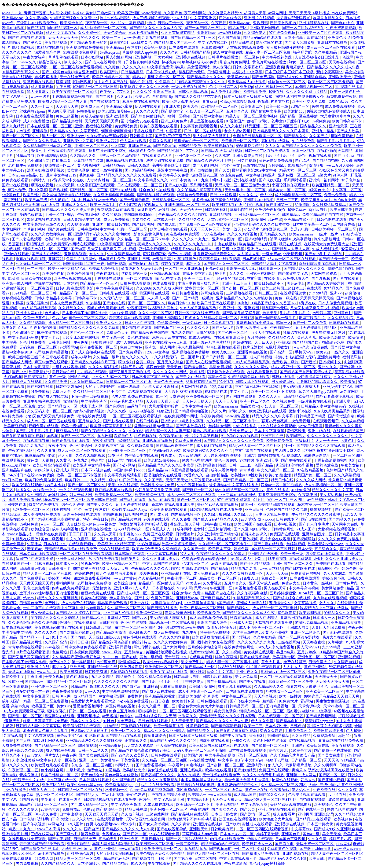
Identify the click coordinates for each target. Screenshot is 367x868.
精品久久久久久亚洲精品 (58, 598)
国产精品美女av (201, 731)
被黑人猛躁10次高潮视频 (291, 239)
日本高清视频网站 (17, 627)
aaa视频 (52, 436)
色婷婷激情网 (220, 426)
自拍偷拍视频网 (313, 800)
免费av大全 (62, 392)
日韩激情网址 (219, 72)
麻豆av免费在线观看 (52, 362)
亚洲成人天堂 (241, 623)
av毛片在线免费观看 (158, 785)
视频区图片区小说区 (19, 854)
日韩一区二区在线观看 (203, 131)
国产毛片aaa (344, 156)
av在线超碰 (317, 500)
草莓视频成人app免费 (140, 52)
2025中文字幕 (159, 352)
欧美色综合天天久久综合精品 (157, 549)
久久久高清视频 (347, 475)
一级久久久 (341, 352)
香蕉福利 (16, 244)
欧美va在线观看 (94, 598)
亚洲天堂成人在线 (248, 156)
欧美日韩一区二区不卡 (195, 804)
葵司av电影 (318, 210)
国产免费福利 (264, 77)
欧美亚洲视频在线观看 (268, 411)
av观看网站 (69, 347)
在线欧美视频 (201, 657)
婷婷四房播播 (46, 77)
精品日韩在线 (242, 42)
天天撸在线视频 (342, 62)
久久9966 (143, 288)
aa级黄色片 (11, 195)
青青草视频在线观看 (26, 647)
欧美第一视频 (155, 47)
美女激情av (110, 760)
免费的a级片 (339, 101)
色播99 (89, 809)
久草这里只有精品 (206, 480)
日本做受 (305, 549)
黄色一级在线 (286, 298)
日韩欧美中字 (141, 136)
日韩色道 (298, 726)
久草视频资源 (325, 736)
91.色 (345, 234)
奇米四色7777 (130, 534)
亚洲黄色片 (337, 38)
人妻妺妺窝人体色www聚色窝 (92, 524)
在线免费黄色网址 (239, 647)
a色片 (151, 23)
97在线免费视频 (283, 33)
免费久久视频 (161, 141)
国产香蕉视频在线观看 (71, 441)
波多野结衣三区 (205, 175)
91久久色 (139, 863)
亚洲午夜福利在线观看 (94, 126)
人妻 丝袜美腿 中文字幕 (32, 760)
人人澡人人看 (159, 298)
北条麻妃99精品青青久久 (214, 254)
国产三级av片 (223, 328)
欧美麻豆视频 (15, 426)
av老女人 (350, 514)
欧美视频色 (324, 804)
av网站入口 (40, 180)
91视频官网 (91, 564)
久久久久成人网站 (168, 288)
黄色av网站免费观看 (276, 160)
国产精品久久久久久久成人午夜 (156, 28)
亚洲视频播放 (89, 716)
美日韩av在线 (64, 372)
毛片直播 (87, 175)
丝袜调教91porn (33, 111)
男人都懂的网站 (119, 57)
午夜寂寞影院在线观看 (67, 151)
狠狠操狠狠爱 (155, 254)
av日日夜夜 (161, 701)
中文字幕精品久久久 (151, 180)
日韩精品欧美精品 (299, 396)
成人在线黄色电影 (61, 750)
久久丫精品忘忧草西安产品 (200, 190)
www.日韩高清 (311, 426)
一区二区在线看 (140, 278)
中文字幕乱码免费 (24, 337)
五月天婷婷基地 (309, 328)
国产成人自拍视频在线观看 (94, 352)
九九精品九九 (196, 849)
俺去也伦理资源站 (115, 18)
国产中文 (19, 372)
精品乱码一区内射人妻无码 (168, 431)
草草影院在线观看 (64, 57)
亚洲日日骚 (255, 509)
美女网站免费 (126, 126)
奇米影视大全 (140, 632)
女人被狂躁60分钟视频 (286, 47)
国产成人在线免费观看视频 (209, 362)
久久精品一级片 (106, 357)
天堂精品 (345, 151)
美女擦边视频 (331, 495)
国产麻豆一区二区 (198, 490)
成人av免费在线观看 (79, 603)
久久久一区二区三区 (156, 313)
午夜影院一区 (282, 328)
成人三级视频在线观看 (151, 18)
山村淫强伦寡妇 (81, 854)
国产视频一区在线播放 (333, 750)
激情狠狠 (316, 165)
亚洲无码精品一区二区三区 (187, 205)
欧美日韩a (31, 195)
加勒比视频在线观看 (44, 219)
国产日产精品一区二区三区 (193, 38)
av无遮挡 (248, 519)
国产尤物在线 (165, 146)
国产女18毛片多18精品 (324, 254)
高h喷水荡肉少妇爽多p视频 (330, 726)
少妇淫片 (252, 229)
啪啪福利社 (147, 711)
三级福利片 (305, 441)
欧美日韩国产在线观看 (216, 303)
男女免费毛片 (193, 662)
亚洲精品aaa (158, 470)
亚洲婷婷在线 (15, 505)
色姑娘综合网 (169, 323)
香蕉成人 (169, 455)
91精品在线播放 (51, 47)
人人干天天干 (327, 441)
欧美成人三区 (93, 106)
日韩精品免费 (190, 146)
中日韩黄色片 (131, 480)
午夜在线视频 (108, 274)
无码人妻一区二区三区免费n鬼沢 (242, 185)
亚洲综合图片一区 (228, 239)
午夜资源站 (280, 790)
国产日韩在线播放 (162, 608)
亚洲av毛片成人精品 (127, 401)
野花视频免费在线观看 (116, 210)
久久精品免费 (56, 382)
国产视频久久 (239, 608)
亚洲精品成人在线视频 (247, 82)
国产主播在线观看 (119, 421)
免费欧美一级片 (286, 362)
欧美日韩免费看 (280, 441)
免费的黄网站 (163, 598)
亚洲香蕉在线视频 (191, 57)
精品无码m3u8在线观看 (263, 38)
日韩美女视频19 (283, 23)
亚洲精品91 (256, 765)
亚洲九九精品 (14, 126)
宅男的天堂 (108, 839)
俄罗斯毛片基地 (299, 765)
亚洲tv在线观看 (17, 254)
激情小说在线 (301, 411)
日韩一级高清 (129, 387)
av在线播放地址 (203, 760)
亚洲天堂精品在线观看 (277, 809)
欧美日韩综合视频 (52, 156)
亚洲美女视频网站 (154, 249)
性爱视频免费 (198, 726)
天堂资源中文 (176, 657)
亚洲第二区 (228, 87)
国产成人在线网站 (100, 62)
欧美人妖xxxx (224, 352)
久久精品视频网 (33, 323)
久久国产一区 (195, 549)
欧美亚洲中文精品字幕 (67, 269)
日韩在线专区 (231, 18)
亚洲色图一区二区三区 (194, 156)
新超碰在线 (243, 342)
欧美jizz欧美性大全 (252, 328)
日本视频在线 (164, 588)
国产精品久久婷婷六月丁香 (209, 160)
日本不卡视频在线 (161, 72)
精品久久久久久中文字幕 (273, 416)
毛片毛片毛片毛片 (280, 156)
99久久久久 (91, 38)
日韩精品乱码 (133, 72)
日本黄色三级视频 (291, 839)
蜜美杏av (35, 549)
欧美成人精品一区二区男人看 (63, 101)
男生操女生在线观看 (142, 455)
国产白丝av (132, 686)
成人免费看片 (284, 814)
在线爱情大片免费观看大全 (327, 244)
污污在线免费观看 (92, 416)
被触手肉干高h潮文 (53, 819)
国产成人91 (167, 224)
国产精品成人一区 (63, 406)
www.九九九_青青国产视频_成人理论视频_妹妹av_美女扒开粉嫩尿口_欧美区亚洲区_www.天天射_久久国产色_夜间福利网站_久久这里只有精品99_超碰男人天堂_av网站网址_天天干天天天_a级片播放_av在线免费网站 (180, 13)
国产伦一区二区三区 (87, 333)
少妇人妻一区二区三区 (205, 111)
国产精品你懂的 (171, 151)
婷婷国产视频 (60, 578)
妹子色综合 (351, 180)
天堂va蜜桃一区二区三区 (246, 190)
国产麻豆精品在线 (216, 598)
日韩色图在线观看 (332, 219)
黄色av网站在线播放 (122, 775)
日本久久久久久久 (86, 721)
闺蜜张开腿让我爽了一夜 (84, 264)
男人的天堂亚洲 (61, 111)
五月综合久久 (238, 111)
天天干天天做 (227, 401)
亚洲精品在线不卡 (299, 219)
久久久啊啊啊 (326, 765)
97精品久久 (334, 288)
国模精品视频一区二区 (314, 87)
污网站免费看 (213, 293)
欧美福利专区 (284, 657)
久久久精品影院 (341, 318)
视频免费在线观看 (44, 426)
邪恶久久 (194, 264)
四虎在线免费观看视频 (106, 308)
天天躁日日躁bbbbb (105, 637)
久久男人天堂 (106, 534)
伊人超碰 (354, 731)
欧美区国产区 (43, 706)
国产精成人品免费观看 (261, 854)
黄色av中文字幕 (70, 736)
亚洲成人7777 (107, 141)
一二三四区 (37, 269)
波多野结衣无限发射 (329, 333)
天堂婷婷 (71, 283)
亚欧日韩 (261, 23)
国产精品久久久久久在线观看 (321, 446)
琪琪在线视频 (42, 185)
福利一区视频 (179, 116)
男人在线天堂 (275, 588)
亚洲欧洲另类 (118, 116)
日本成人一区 (165, 219)
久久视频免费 (79, 224)
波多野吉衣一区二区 (202, 288)
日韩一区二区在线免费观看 (268, 151)
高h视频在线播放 (349, 87)
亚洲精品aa (116, 47)
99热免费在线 (232, 175)
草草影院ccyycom (319, 721)
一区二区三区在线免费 (224, 790)
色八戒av (52, 313)
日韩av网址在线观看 (253, 382)
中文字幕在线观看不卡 (239, 859)
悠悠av (29, 598)
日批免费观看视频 (136, 283)
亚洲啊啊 (305, 814)
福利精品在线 (216, 392)
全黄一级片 (146, 362)
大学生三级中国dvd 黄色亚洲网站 (261, 632)
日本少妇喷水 (89, 863)
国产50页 (222, 170)
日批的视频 (206, 333)
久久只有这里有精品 (178, 33)
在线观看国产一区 (17, 564)
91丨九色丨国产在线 (111, 82)
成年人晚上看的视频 (235, 686)
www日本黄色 (125, 578)
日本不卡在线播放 (144, 33)
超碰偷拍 (353, 293)
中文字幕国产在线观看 (96, 185)
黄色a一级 (58, 377)
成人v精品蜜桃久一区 (132, 529)
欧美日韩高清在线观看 (169, 229)
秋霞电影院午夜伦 (342, 97)
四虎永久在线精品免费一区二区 (212, 318)
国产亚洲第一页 (279, 205)
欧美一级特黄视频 (108, 170)
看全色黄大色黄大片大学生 (201, 706)
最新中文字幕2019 (62, 175)
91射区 (260, 500)
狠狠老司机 (260, 529)
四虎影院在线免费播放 (325, 554)
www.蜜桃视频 (230, 33)
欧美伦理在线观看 (27, 485)
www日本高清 (220, 795)
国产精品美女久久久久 (206, 77)
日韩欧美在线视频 (37, 278)
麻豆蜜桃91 (120, 42)
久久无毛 (125, 97)
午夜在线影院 (159, 863)
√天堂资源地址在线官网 (146, 819)
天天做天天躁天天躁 (102, 121)
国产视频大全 (173, 111)
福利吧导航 (303, 52)
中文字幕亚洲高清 (126, 804)
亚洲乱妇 (283, 342)
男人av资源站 (190, 455)
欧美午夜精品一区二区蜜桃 (75, 92)
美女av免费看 (247, 677)
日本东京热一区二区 (237, 834)
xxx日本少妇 (55, 485)
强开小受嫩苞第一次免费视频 (286, 421)
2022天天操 (66, 185)
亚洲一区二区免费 (253, 755)
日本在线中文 (55, 544)
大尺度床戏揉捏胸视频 (81, 337)
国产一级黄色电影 (57, 72)
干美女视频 (164, 57)
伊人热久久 (73, 62)
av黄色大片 (50, 809)
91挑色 (242, 303)
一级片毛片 (76, 770)
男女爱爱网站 (199, 67)
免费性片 (52, 603)
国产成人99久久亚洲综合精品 (302, 77)
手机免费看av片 (298, 731)
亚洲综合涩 (324, 814)
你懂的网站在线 (48, 283)
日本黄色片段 (347, 583)
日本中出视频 (286, 524)
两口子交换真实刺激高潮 (139, 62)
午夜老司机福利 (22, 451)
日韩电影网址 (60, 342)
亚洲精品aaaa (13, 18)
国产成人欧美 (348, 131)
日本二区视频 (206, 859)
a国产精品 (226, 603)
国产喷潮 (309, 362)
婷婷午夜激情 (173, 264)
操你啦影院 (287, 613)
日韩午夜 (210, 524)
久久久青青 (46, 451)
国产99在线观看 (124, 190)
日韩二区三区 (267, 293)
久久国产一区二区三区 (126, 608)
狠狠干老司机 (258, 121)
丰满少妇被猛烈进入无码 (295, 357)
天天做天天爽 (67, 106)
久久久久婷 (117, 411)
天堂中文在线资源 (123, 485)
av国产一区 (300, 106)
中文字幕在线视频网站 (238, 495)
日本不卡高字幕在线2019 (305, 38)
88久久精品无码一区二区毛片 (175, 357)
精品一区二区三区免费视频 (46, 701)
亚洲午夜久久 (247, 672)
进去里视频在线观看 (207, 121)
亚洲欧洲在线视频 (296, 618)
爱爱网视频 (149, 573)
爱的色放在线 (31, 215)
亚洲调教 (40, 131)
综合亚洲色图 (86, 72)
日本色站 (27, 819)
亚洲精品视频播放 (165, 274)
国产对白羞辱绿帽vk (77, 632)
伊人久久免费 (263, 721)
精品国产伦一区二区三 (79, 293)
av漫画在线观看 (157, 519)
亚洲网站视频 (349, 657)
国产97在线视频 (15, 185)
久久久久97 (169, 52)
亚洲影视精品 (228, 804)
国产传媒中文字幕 (267, 111)
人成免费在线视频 (17, 745)
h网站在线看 (79, 377)
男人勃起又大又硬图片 (212, 136)
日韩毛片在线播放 (224, 57)
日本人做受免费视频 (67, 303)
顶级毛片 (165, 859)
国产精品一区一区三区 (89, 190)
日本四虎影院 (254, 259)
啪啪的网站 (66, 583)
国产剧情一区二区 (256, 814)
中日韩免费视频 (186, 293)
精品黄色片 (126, 677)
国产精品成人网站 (17, 362)
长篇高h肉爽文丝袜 (274, 101)
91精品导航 (26, 156)
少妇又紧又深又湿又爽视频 (158, 490)
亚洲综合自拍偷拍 (270, 210)
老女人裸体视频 (238, 131)
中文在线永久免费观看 (278, 426)
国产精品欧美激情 (111, 632)
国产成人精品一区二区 (90, 804)
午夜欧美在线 (171, 436)
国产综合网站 (196, 367)
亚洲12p (246, 87)
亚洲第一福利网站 (324, 180)
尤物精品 (71, 401)
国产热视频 (59, 190)
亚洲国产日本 (165, 92)
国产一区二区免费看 (310, 323)
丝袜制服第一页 (135, 274)
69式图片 (76, 824)
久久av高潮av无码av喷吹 (107, 136)
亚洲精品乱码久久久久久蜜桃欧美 (103, 234)
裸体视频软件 (322, 509)
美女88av (64, 706)
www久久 (29, 62)
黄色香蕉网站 (89, 165)
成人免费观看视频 (340, 106)
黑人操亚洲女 (39, 92)
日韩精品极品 (114, 165)
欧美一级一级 (277, 106)
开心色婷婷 (136, 795)
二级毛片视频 (113, 795)
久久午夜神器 (37, 18)
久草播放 (34, 544)
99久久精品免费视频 (155, 677)
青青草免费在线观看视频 (220, 259)
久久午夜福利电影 (192, 485)
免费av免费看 (336, 195)
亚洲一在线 (140, 603)
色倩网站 (60, 652)
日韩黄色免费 (31, 603)
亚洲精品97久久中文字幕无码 (75, 131)
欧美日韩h (176, 303)
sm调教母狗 (137, 406)
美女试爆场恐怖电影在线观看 (67, 195)
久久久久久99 (134, 67)
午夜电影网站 (89, 215)
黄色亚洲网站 (316, 667)
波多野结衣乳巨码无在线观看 (217, 200)
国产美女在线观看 (191, 377)
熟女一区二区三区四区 (308, 62)
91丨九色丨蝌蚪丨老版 (213, 180)
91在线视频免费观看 (81, 52)
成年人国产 (12, 701)
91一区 (162, 396)
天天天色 (174, 367)
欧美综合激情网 (81, 274)
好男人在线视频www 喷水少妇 (112, 824)
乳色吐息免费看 (33, 342)
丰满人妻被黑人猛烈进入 (199, 283)
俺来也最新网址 (327, 239)
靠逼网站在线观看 (155, 293)
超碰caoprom (110, 52)
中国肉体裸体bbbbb (140, 215)
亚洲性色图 (130, 839)
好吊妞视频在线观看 (224, 347)
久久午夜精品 (326, 52)
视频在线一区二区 (60, 165)
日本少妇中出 (277, 726)
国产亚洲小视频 (331, 780)
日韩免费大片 (241, 431)
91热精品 (94, 303)
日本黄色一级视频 (318, 583)
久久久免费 (182, 519)
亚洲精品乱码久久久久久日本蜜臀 (281, 131)
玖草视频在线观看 (39, 82)
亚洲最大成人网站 (71, 559)
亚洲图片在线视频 (259, 18)
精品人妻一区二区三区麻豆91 (48, 573)
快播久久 (24, 490)
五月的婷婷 (257, 337)
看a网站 (307, 701)
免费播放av (72, 809)
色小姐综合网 (39, 160)
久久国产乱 (154, 480)
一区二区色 (250, 57)
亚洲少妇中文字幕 (338, 387)
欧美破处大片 (134, 770)
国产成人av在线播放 (159, 691)
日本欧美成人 (139, 539)
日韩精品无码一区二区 (171, 200)
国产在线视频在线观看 (27, 38)
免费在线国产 (295, 662)
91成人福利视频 (326, 249)
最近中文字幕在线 (173, 170)
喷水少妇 (126, 362)
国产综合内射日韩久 (148, 116)
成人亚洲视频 (42, 87)
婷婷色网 (241, 549)
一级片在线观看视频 (69, 367)
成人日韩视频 (261, 357)
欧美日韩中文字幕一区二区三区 (71, 239)
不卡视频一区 (117, 790)
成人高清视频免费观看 (42, 514)
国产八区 (241, 529)
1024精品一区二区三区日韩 (95, 87)
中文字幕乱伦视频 (119, 613)
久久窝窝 (119, 146)
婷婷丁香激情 (268, 834)
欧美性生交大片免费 (309, 101)
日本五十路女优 (225, 814)
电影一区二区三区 (133, 229)
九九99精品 (319, 293)
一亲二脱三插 (188, 844)
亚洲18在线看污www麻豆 (166, 342)
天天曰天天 (264, 342)
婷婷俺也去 (84, 573)
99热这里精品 (149, 544)
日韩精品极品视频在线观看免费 (216, 509)
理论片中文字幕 (220, 672)
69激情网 (303, 205)
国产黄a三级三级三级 (173, 136)
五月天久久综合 (171, 362)
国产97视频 (36, 28)
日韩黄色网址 (283, 529)
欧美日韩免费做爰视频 (44, 480)
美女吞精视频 (343, 745)
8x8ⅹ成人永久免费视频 (276, 647)
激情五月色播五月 (222, 627)
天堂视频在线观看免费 (246, 47)
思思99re (159, 337)
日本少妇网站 (92, 57)
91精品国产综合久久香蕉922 (74, 18)
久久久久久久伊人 (24, 809)
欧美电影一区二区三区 (241, 141)
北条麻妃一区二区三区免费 (291, 682)
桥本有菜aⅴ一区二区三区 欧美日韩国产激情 (81, 500)
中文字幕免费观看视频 (199, 126)
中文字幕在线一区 (62, 780)
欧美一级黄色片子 (345, 92)
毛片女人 (52, 755)
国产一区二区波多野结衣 (303, 28)
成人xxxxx (266, 519)
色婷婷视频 (296, 544)
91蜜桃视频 (254, 205)
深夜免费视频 (104, 441)
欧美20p (323, 352)
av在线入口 (50, 205)
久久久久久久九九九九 (191, 239)
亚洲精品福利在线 (212, 465)
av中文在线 (178, 337)
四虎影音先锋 (344, 224)
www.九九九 (48, 672)
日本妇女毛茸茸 (37, 367)
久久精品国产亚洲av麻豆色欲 (48, 146)
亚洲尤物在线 (320, 431)
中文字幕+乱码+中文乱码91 (258, 387)
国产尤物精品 (246, 770)
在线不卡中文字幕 (198, 274)
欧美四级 (107, 239)
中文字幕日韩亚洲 (261, 175)
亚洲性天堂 (339, 126)
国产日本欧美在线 (191, 426)
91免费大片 (289, 701)
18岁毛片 (115, 455)
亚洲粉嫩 (151, 686)
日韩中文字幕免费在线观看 (84, 647)
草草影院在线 (242, 210)
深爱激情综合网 (48, 52)
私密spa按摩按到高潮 (238, 101)
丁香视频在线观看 (109, 278)
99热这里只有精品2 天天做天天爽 (101, 568)
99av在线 (275, 219)
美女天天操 (332, 834)
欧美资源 (356, 337)
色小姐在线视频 (134, 623)
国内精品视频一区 (63, 28)
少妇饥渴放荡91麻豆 (314, 377)
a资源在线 (308, 303)
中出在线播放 (226, 244)
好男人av (308, 780)
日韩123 (247, 318)
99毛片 (221, 274)
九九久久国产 (183, 333)
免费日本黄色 (132, 347)
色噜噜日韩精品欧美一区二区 (258, 136)
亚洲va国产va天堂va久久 (293, 564)
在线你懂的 (327, 151)
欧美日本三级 (37, 200)
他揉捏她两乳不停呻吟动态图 (143, 524)
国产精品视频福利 (67, 121)
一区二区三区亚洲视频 (184, 269)
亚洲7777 (56, 259)
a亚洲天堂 (172, 106)
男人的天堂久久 (288, 451)
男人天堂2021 (335, 573)
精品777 (139, 77)
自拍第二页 (62, 160)
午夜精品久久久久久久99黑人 (221, 554)
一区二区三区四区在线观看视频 (136, 416)
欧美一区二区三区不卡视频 (331, 82)
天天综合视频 (266, 696)
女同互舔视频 (306, 603)
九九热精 (105, 436)
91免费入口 (116, 539)
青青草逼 (210, 101)
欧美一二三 (112, 38)
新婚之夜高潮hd (330, 72)
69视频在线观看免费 (228, 839)
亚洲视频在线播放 (158, 441)
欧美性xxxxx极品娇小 (161, 662)
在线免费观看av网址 (182, 416)
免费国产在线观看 (158, 534)
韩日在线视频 (284, 377)
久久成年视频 (353, 421)
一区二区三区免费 (250, 849)
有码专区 (134, 47)
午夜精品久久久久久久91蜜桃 (183, 215)
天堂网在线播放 (22, 672)
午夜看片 (176, 765)
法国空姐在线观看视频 (46, 170)
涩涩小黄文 (231, 165)
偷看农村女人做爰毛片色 (142, 269)
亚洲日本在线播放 (333, 42)
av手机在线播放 (52, 854)
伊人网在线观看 (148, 106)
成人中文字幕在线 (61, 33)
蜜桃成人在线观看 (27, 382)
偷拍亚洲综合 (155, 736)
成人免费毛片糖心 (226, 92)
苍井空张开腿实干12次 (291, 121)
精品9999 (357, 195)
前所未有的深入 (254, 534)
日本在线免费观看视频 (248, 750)
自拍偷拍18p (162, 97)
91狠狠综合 (297, 165)
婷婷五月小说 (133, 367)
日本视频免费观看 (85, 652)
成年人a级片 (81, 357)
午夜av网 (355, 627)
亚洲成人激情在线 (252, 603)
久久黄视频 (213, 583)
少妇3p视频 (13, 377)
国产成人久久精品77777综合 (198, 97)
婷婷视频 (198, 372)
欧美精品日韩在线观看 (258, 244)
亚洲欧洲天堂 (340, 77)
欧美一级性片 (291, 696)
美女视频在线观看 (259, 652)
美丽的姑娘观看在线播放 (218, 505)
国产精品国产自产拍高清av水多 (319, 342)
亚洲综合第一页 (150, 613)
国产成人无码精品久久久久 (216, 519)
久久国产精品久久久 (58, 863)
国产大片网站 (174, 647)
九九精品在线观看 (92, 372)
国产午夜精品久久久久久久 (149, 244)
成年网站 (184, 529)
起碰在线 (276, 92)
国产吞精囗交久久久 (158, 775)
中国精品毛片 (198, 800)
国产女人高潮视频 (154, 824)
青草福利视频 (35, 229)
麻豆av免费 (17, 190)
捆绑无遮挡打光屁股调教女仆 (300, 97)
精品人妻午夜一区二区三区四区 (338, 854)
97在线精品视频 (311, 470)
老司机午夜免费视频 (26, 165)
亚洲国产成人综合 (213, 623)
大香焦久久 (194, 475)
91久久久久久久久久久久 (328, 436)
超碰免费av (171, 62)
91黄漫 (14, 278)
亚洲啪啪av (206, 33)
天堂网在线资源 (324, 274)
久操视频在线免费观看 (27, 839)
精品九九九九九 (33, 446)
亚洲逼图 (252, 308)
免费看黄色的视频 (306, 573)
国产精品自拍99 (326, 160)
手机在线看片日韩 (149, 131)
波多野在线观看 (231, 667)
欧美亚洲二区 (252, 106)
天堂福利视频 (231, 151)
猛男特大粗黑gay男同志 (318, 392)
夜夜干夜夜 (58, 446)
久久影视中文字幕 (110, 446)
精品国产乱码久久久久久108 (173, 741)
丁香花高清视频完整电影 (73, 97)
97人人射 (180, 18)
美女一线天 (232, 229)
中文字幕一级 (114, 337)
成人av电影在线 (142, 411)
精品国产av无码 (192, 72)
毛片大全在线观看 (266, 333)
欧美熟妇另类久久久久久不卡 (145, 87)
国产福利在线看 (40, 387)
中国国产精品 (278, 736)
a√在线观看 (166, 190)
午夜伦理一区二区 (182, 578)
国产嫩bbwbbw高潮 (316, 849)
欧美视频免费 (255, 92)
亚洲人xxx (76, 136)
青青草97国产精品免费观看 (341, 741)
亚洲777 (337, 293)
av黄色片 (348, 441)
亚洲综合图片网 (15, 834)
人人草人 (143, 588)
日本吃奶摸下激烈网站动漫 (85, 313)
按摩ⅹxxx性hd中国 (205, 652)
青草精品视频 (221, 215)
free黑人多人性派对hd (161, 387)
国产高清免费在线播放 (40, 849)
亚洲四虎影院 (132, 667)
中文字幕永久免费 (174, 175)
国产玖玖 (303, 160)
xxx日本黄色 (142, 42)
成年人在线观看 (130, 342)
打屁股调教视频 (22, 47)
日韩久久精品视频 (194, 92)
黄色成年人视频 (40, 460)
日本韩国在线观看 (130, 554)
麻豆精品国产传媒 (89, 160)
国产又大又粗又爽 (300, 42)
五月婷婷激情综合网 (205, 647)
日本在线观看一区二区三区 (50, 126)
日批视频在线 (136, 514)
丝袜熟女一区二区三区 (287, 82)
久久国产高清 (230, 38)
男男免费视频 (221, 367)
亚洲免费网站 (329, 357)
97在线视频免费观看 (234, 500)
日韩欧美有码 (96, 672)
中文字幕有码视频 (163, 554)
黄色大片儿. (307, 337)
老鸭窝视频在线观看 (146, 392)
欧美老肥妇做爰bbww (116, 111)
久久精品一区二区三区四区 (165, 760)
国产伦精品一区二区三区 (55, 745)
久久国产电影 (345, 662)
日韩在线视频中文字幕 (96, 229)
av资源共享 (162, 259)
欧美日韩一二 (77, 480)
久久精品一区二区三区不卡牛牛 (144, 239)
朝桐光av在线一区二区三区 (197, 141)
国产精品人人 (88, 795)
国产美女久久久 (100, 505)
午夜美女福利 (35, 57)
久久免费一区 (90, 33)
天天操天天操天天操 (317, 298)
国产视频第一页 (110, 809)
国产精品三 (35, 682)
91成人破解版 (93, 116)
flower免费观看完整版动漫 (152, 790)
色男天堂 (270, 313)
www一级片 (40, 97)
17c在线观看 (12, 736)
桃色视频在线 (146, 436)
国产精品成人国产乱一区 (175, 42)
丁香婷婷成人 (193, 682)
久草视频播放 (185, 259)
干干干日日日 (80, 534)
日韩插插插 (109, 623)
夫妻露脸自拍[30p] (167, 603)
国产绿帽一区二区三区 (271, 745)
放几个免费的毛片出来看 (117, 573)
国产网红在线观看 (241, 396)
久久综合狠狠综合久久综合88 (228, 514)
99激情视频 (293, 254)
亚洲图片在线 (39, 667)
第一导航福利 (83, 662)
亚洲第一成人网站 (242, 269)
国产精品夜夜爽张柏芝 (89, 42)
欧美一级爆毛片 (104, 205)
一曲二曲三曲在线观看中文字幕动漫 (54, 608)
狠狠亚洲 (165, 411)
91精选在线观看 (296, 333)
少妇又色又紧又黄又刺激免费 (50, 416)
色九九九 (81, 460)
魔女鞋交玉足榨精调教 (213, 529)
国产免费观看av (132, 352)
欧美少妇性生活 (278, 475)
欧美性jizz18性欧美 (247, 475)
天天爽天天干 (327, 677)
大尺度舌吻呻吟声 (336, 116)
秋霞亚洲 (16, 682)
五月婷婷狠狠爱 (283, 593)
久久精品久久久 (83, 156)
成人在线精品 (267, 618)
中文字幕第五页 (15, 97)
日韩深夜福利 (216, 210)
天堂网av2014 (239, 77)
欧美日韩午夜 (341, 210)
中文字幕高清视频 (304, 588)
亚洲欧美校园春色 (265, 28)
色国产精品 (264, 465)
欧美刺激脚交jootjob (122, 785)
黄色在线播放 (139, 337)
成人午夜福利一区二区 (274, 87)
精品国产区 (238, 28)
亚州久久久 (328, 367)
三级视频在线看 (240, 293)
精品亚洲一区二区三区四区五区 (272, 126)
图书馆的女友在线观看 (140, 121)
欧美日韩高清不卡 (347, 121)
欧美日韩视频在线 (219, 146)
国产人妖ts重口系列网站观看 (283, 180)
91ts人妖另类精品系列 (38, 308)
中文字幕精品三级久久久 (44, 224)
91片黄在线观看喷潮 (33, 652)
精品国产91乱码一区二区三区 (44, 804)
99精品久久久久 (338, 613)
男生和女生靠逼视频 (128, 23)
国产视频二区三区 (170, 328)
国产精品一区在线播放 (299, 116)
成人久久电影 (231, 126)
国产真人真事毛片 (314, 524)
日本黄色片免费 (142, 151)
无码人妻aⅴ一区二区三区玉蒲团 (200, 750)
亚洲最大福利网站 (168, 318)
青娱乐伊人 (296, 67)
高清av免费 (217, 377)
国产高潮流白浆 (342, 416)
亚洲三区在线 (272, 436)
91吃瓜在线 (95, 736)
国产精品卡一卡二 (334, 259)
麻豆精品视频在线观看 (125, 160)
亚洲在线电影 (245, 180)
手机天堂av (305, 352)
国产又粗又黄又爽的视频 (130, 372)
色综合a (66, 623)
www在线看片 (131, 849)
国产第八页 (33, 42)
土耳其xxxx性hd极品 (37, 593)
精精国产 (270, 701)
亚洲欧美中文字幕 (79, 141)
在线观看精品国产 (349, 431)
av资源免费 (106, 662)
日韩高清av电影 (33, 568)
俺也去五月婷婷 (122, 711)
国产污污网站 (125, 465)
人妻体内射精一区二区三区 (110, 180)
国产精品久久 (296, 136)
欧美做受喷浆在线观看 (211, 637)
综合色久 (147, 190)
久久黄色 (112, 67)
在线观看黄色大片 (158, 156)
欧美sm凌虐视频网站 (179, 544)
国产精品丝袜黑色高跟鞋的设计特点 (61, 519)
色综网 (348, 57)
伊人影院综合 (131, 205)
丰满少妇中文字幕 (248, 72)
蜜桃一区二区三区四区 (286, 500)
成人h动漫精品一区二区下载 (104, 28)
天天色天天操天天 (169, 382)
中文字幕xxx (302, 829)
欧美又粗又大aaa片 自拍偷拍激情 (329, 200)
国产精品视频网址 (27, 642)
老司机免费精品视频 (52, 352)
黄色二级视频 (67, 116)
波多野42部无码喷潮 (294, 18)
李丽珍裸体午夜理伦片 (291, 185)
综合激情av (182, 593)
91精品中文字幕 (191, 421)
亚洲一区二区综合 (60, 215)
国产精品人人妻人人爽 (291, 249)
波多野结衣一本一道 (33, 691)
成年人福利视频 (206, 165)
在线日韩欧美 (147, 421)
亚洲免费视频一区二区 (99, 347)
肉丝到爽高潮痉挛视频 (318, 264)
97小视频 (226, 382)
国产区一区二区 (332, 775)
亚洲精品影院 (110, 745)
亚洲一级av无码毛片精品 (210, 342)
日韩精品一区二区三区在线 (129, 382)
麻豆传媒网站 (213, 47)
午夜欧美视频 (212, 416)
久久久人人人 (270, 396)
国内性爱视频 (142, 82)
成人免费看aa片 (207, 573)
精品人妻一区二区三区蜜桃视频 (252, 116)
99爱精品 (113, 770)
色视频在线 (111, 834)
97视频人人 (153, 205)
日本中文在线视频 (140, 323)
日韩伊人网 (62, 696)
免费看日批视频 (173, 686)
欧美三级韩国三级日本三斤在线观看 (292, 288)
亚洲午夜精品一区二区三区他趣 (335, 672)
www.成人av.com (347, 849)
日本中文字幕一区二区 (312, 224)
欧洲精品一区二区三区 (220, 106)
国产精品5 (209, 151)
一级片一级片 (327, 234)
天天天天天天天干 (64, 38)
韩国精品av (291, 215)
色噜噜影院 (86, 111)
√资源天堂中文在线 (68, 180)
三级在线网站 (254, 165)
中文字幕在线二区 (213, 42)
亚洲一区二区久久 (255, 401)
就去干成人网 (92, 406)
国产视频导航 (305, 539)
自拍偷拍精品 (217, 475)
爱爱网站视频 (352, 249)
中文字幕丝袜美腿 (277, 57)
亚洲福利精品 (257, 239)
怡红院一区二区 (196, 564)
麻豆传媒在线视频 (52, 333)
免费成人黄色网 (188, 441)
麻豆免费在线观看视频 (141, 101)
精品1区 (331, 328)
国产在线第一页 (312, 809)
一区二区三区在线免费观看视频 (76, 67)
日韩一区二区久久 (94, 750)
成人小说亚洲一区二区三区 (294, 367)
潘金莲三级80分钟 (185, 524)
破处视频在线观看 (137, 328)
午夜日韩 (219, 23)
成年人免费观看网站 (26, 500)
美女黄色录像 (79, 170)
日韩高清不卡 (86, 298)
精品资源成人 (50, 62)
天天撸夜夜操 (314, 642)
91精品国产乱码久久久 (21, 72)
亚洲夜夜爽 (275, 67)
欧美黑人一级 (209, 249)
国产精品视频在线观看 (156, 195)
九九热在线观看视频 (330, 598)
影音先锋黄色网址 (235, 62)
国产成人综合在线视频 (292, 598)
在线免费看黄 (164, 283)
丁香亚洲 (35, 677)
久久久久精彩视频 (243, 234)
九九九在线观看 (155, 38)
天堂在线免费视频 (75, 77)
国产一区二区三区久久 (21, 136)
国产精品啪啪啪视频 (192, 411)
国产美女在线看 (253, 682)
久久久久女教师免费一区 (52, 234)
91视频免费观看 (249, 588)
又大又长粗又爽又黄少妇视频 (112, 249)
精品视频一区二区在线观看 (172, 623)
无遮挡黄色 (147, 210)
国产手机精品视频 (255, 564)
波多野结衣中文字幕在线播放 (234, 485)
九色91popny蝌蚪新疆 (268, 863)
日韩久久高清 (139, 165)
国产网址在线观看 (144, 264)
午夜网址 (81, 342)
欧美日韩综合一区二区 (60, 775)
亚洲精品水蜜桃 (120, 106)
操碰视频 (63, 82)
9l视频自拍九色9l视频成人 (329, 111)
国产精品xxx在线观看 (124, 736)
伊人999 (267, 195)
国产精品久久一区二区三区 (227, 264)
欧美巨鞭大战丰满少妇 (181, 101)
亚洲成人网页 (67, 470)
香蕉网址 (99, 460)
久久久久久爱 (147, 111)
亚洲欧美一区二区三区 (128, 451)
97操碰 (18, 303)
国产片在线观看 (62, 229)
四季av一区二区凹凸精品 (119, 156)
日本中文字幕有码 (197, 406)
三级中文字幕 (234, 249)
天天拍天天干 (191, 210)
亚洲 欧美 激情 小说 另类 (198, 696)
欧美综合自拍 (72, 23)
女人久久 (272, 146)
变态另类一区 (97, 23)
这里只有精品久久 (328, 18)
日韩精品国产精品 (196, 52)
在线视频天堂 (14, 92)
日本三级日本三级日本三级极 (290, 72)
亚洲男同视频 (245, 160)
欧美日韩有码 (71, 672)
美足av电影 (300, 229)
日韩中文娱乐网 (224, 195)
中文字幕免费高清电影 (166, 67)
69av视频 (23, 131)
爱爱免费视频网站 (88, 706)
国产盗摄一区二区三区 (241, 288)
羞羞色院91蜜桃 (341, 269)
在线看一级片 (45, 490)
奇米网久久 (142, 219)
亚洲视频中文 (330, 362)
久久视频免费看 (141, 446)
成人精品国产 (85, 696)
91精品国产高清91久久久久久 (201, 82)
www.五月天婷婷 (341, 165)
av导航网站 (168, 210)
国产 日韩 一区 (135, 834)
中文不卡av (50, 337)
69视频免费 (321, 121)
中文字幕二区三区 (347, 190)
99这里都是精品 (250, 146)
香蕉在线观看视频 (31, 259)
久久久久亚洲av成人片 (161, 559)
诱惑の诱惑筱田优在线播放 (331, 770)
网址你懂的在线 (269, 42)
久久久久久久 (198, 328)
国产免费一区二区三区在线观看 (205, 224)
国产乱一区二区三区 (78, 436)
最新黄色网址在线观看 (82, 514)
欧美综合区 (40, 529)
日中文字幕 (38, 190)
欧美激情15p (294, 111)
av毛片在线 (338, 795)
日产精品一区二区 (307, 760)
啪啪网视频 (82, 82)
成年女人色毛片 (42, 790)
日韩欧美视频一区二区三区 (334, 229)
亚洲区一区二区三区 (92, 146)
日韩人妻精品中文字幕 (82, 219)
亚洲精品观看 (76, 254)
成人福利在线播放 (212, 446)
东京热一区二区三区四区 (136, 627)
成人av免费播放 (37, 121)
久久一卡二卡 (42, 106)
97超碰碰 (247, 460)
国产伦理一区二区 (233, 333)
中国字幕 (174, 131)
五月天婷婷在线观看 (132, 505)
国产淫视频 (321, 278)
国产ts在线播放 (314, 519)
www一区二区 (53, 524)
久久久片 (219, 411)
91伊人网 (341, 175)
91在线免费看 (304, 141)
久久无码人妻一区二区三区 (39, 264)
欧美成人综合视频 (104, 269)
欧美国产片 (110, 72)
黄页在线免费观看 (17, 859)
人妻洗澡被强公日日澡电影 (317, 57)
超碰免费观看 (342, 136)
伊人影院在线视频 (222, 539)
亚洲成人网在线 (29, 313)
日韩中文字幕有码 (248, 67)
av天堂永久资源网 (139, 745)
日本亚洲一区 (270, 269)
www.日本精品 (272, 568)
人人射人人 (293, 667)
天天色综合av (115, 33)
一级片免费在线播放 (189, 87)
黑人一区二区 (54, 136)
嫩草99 (157, 505)
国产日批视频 (144, 224)
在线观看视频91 (82, 544)
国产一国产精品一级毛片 (206, 28)
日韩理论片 (185, 534)
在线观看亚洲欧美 (230, 337)
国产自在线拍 (343, 23)
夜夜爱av (108, 92)
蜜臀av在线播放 (141, 396)
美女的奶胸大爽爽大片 (302, 387)
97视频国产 (235, 121)
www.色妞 (132, 38)
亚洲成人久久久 (75, 205)
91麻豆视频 (44, 564)
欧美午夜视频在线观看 (159, 126)
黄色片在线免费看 (51, 534)
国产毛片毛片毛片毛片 (336, 141)
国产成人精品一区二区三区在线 (214, 854)
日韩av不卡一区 (171, 23)
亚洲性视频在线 (296, 854)
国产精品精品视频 (140, 170)
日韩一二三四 (288, 200)
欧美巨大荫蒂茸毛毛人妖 (111, 426)
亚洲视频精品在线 (314, 23)
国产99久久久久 (273, 795)
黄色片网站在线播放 (270, 62)
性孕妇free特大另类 (165, 451)
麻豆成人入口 (163, 529)
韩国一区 (284, 323)
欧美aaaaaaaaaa (301, 234)
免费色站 (95, 770)
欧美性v (348, 308)
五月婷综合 (277, 165)
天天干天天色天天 (205, 229)
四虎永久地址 (83, 819)
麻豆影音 (198, 672)
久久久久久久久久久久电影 (117, 682)
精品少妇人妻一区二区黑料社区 (255, 446)
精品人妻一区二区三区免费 (268, 52)
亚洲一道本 (89, 760)
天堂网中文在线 (345, 524)
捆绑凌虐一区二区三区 (166, 77)
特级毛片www (183, 249)
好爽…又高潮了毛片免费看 (46, 721)
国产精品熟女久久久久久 (305, 269)
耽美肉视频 (62, 509)
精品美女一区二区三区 (298, 170)
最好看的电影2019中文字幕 (255, 170)
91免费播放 (40, 392)
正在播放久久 (136, 741)
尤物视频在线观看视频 (337, 529)
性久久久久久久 (135, 357)
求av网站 (343, 844)
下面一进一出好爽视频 (90, 396)
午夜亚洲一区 (231, 308)
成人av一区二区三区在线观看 (331, 47)
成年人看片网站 (224, 470)
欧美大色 (143, 97)
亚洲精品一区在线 (103, 667)
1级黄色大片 (319, 190)
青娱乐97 (299, 770)
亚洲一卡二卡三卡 (199, 278)
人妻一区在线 (66, 760)
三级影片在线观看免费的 (37, 23)
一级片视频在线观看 (315, 401)
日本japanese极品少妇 (26, 175)
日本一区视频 (304, 151)
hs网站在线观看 (285, 780)
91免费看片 (165, 82)
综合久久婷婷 (73, 505)
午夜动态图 (308, 495)
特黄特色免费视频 (193, 195)
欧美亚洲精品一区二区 (111, 77)
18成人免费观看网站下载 (25, 711)
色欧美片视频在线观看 (307, 795)
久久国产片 (319, 136)
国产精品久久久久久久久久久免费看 (312, 146)
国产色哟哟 (115, 406)
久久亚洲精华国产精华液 (114, 195)
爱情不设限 (297, 431)
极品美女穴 (250, 406)
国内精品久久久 (314, 126)
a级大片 (325, 175)
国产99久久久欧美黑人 (42, 141)
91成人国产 (306, 529)
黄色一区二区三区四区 (88, 318)
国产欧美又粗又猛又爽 (242, 313)
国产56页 (248, 809)
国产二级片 (105, 97)
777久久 (124, 92)
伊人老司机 (222, 67)
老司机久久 (238, 411)
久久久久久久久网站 (252, 367)
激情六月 (39, 151)
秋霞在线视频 (291, 244)
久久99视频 (112, 215)
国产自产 (92, 829)
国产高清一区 (282, 352)
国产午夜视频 (35, 824)
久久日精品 (37, 495)
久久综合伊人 (255, 33)
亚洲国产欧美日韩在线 (111, 224)
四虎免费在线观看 (184, 47)
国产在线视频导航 (105, 101)
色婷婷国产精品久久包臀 (287, 509)
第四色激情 (155, 367)
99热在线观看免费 (115, 549)
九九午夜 (190, 632)
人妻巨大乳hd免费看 (272, 514)
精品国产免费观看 (113, 603)
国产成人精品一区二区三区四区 (144, 593)
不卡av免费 (215, 269)
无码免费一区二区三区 (39, 347)
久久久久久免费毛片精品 (307, 92)
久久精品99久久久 (269, 686)
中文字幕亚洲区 (204, 18)
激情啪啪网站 (129, 662)
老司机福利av (37, 303)
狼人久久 (276, 765)
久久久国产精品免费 (124, 254)
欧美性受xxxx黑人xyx (130, 509)
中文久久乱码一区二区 (111, 377)
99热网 (318, 106)
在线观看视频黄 (294, 293)
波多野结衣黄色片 (163, 308)
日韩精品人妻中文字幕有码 (274, 264)
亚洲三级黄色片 (174, 121)
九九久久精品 (103, 677)
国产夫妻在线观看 (27, 239)
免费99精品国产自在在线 (323, 215)
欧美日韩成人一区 (258, 844)
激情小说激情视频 (90, 411)
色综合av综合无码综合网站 (205, 559)
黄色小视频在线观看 (315, 156)
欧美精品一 (197, 795)
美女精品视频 (56, 42)
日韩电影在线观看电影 (75, 288)
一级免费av (272, 254)
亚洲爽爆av (123, 588)
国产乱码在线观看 (338, 632)
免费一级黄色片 (37, 318)
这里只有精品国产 (202, 382)
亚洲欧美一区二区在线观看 (321, 33)
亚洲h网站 (143, 57)
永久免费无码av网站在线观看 (71, 244)
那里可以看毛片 (312, 318)
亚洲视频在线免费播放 (85, 47)
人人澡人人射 (249, 254)
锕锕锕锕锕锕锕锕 (117, 131)
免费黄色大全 (118, 333)
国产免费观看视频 (151, 765)
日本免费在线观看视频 (35, 116)
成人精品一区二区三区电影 (71, 323)
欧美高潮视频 (311, 613)
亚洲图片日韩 (139, 259)
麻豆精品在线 (68, 431)
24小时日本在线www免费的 (95, 200)
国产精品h (220, 568)
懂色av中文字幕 (169, 278)
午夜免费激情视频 (341, 28)
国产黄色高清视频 (227, 726)
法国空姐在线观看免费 (165, 160)
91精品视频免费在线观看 (249, 377)
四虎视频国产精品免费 (167, 795)
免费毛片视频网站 (81, 259)
